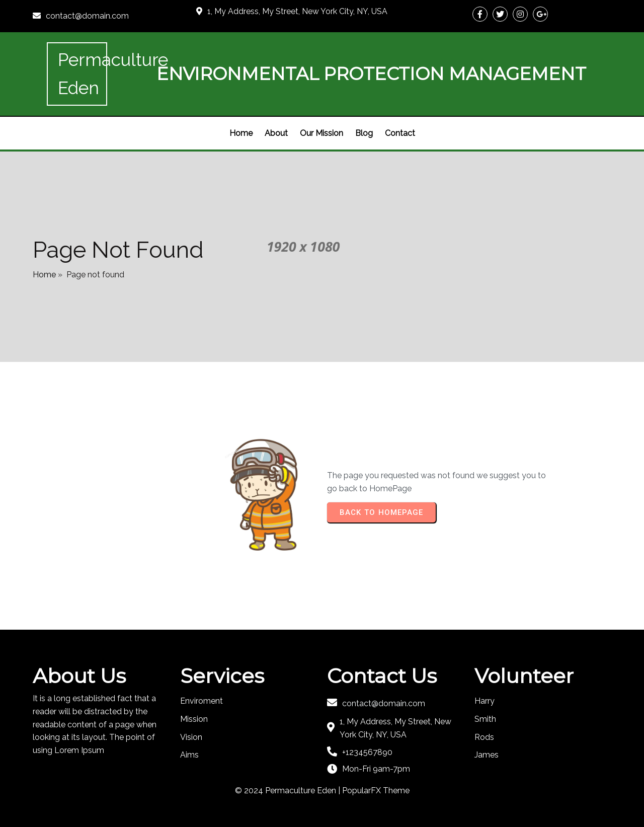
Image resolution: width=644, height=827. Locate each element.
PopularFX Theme (376, 791)
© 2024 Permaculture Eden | (289, 791)
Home (44, 275)
